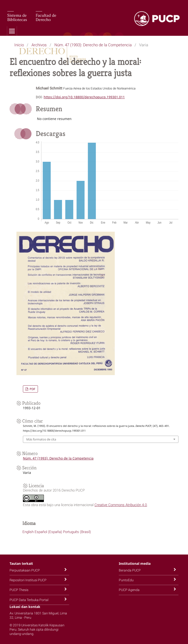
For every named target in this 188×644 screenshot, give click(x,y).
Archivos (39, 45)
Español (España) (48, 532)
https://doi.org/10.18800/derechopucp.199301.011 (84, 97)
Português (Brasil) (77, 532)
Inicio (19, 45)
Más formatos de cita (41, 439)
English (28, 532)
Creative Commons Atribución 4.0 (121, 505)
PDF (32, 389)
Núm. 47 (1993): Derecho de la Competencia (93, 45)
